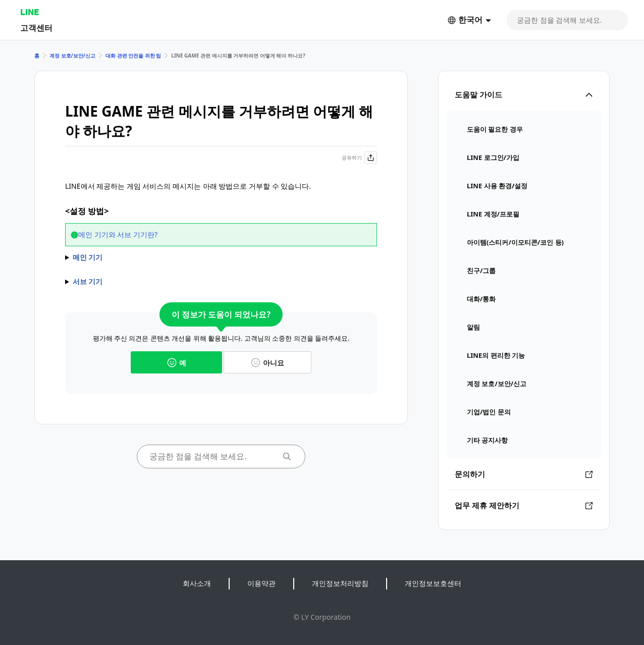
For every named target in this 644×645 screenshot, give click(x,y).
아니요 (267, 363)
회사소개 (197, 583)
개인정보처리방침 (340, 583)
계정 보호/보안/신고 (72, 56)
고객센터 (36, 28)
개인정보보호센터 (433, 583)
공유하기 (359, 158)
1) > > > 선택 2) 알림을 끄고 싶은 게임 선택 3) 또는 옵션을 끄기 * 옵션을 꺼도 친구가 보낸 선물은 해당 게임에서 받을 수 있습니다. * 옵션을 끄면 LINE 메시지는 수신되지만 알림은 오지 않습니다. (221, 257)
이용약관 (261, 583)
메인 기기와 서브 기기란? (118, 234)
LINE (30, 12)
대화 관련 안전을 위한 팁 (133, 56)
